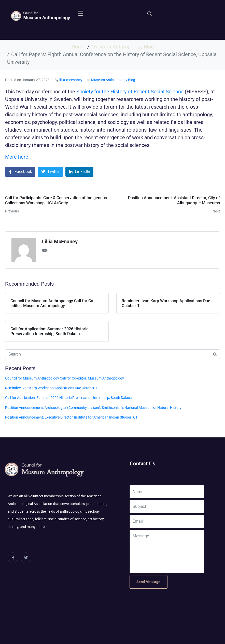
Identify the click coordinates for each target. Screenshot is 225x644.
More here (17, 157)
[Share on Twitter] (51, 172)
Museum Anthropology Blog (113, 80)
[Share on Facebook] (20, 172)
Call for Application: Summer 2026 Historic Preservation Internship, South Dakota (69, 398)
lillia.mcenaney (71, 80)
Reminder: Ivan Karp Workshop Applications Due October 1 (51, 388)
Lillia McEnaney (60, 242)
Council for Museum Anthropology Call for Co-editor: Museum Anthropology (65, 378)
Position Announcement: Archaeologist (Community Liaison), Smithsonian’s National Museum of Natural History (93, 408)
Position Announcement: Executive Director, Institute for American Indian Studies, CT (71, 417)
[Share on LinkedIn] (79, 172)
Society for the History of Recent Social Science (130, 92)
